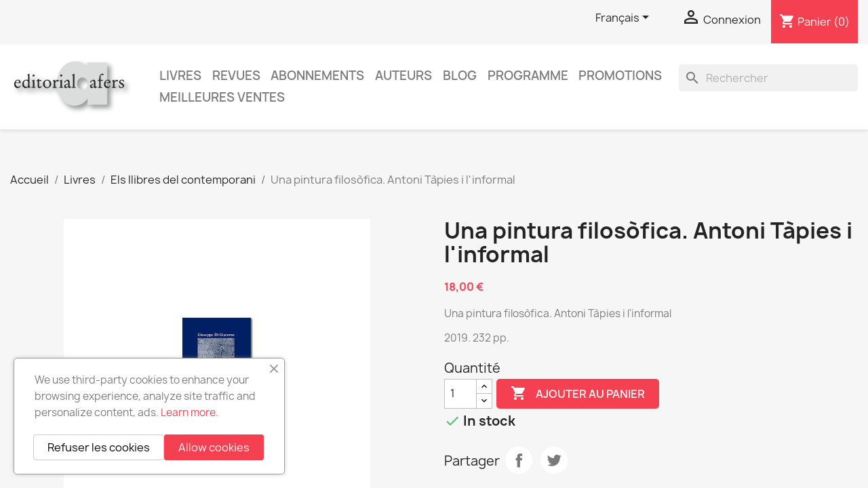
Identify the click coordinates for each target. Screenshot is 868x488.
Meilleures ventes (222, 97)
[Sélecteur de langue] (625, 18)
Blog (460, 76)
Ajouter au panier (578, 394)
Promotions (620, 76)
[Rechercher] (768, 78)
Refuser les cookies (99, 447)
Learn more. (190, 412)
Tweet (554, 460)
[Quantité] (460, 394)
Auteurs (403, 76)
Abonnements (317, 76)
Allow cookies (214, 447)
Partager (519, 460)
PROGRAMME (528, 76)
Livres (180, 76)
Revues (236, 76)
